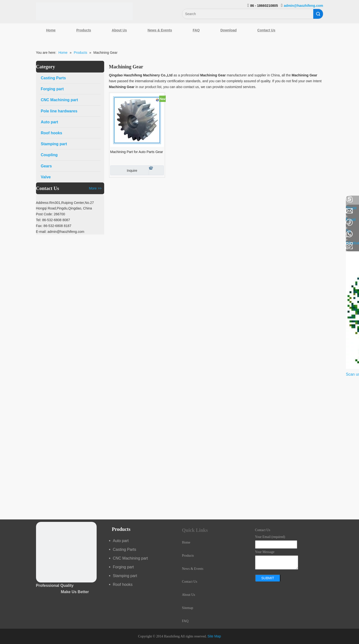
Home (51, 30)
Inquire (124, 170)
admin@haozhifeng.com (303, 6)
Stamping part (125, 576)
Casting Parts (125, 549)
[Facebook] (6, 199)
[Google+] (6, 225)
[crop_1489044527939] (66, 552)
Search (318, 14)
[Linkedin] (6, 212)
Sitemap (188, 608)
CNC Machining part (130, 558)
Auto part (121, 541)
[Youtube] (6, 238)
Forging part (123, 567)
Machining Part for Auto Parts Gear (137, 152)
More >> (95, 188)
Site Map (214, 636)
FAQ (196, 30)
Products (84, 30)
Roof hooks (123, 585)
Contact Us (266, 30)
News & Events (160, 30)
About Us (119, 30)
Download (228, 30)
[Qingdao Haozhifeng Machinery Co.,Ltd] (84, 11)
